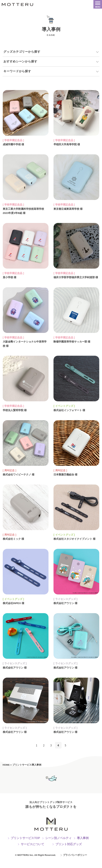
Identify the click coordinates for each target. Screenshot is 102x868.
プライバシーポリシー (75, 863)
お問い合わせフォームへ (51, 787)
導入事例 (83, 846)
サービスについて (33, 853)
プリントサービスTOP (25, 846)
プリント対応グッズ (69, 853)
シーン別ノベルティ (58, 846)
